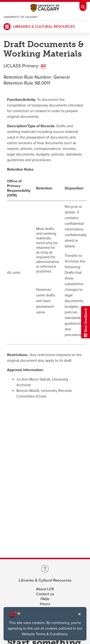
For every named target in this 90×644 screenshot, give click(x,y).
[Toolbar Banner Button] (83, 6)
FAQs (45, 599)
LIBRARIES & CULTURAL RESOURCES (44, 27)
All (43, 66)
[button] (79, 614)
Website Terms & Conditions (45, 634)
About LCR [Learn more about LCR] (45, 589)
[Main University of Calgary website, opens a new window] (45, 9)
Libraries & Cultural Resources (45, 580)
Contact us (45, 594)
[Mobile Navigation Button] (7, 27)
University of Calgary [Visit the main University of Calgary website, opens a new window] (21, 17)
